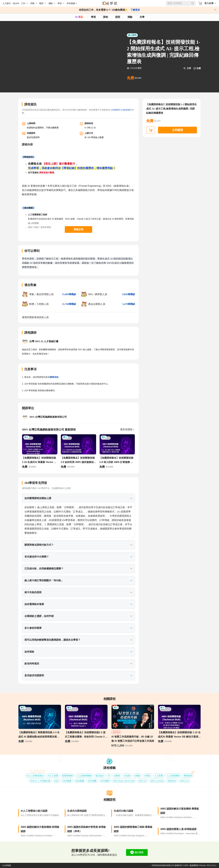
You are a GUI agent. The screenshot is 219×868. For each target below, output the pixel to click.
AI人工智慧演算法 (35, 776)
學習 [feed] (93, 17)
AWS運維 (105, 781)
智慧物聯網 (67, 776)
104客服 (7, 865)
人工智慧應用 (173, 776)
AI (109, 776)
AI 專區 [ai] (79, 17)
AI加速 (127, 776)
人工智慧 (159, 776)
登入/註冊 (209, 3)
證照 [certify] (118, 17)
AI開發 (137, 776)
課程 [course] (106, 17)
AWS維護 (80, 781)
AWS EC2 (184, 781)
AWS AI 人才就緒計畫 (40, 781)
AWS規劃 (92, 781)
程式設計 (100, 776)
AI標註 (147, 776)
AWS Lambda (157, 781)
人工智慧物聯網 (84, 776)
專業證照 (188, 776)
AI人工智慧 (53, 776)
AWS (56, 781)
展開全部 (78, 229)
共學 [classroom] (142, 17)
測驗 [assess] (130, 17)
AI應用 (117, 776)
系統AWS (172, 781)
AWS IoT (143, 781)
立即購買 (177, 130)
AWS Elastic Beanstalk (124, 781)
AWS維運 (67, 781)
